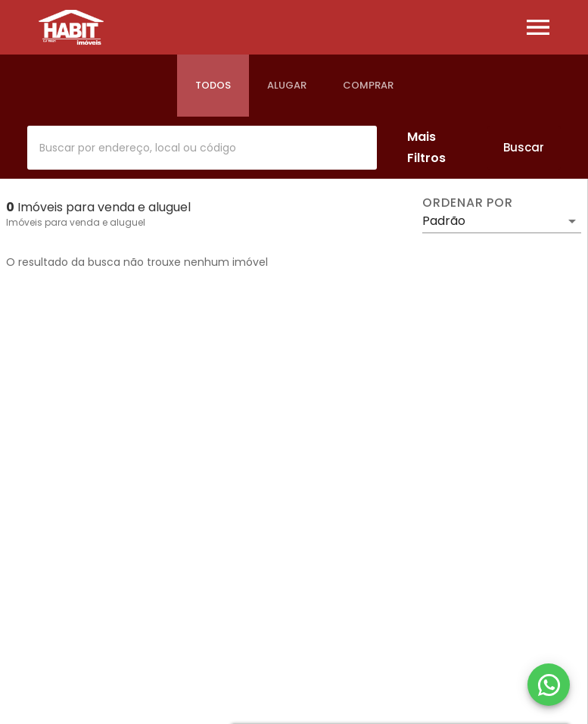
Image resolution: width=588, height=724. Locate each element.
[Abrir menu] (538, 27)
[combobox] (202, 148)
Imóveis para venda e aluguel (76, 222)
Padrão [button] (444, 221)
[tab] (213, 86)
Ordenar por (468, 203)
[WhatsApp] (549, 685)
